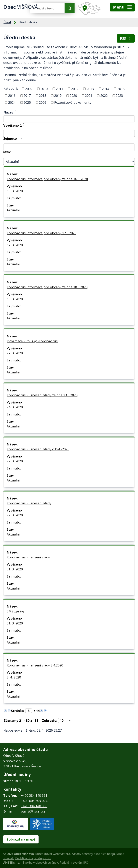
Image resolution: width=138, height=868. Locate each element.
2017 (27, 95)
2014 (105, 89)
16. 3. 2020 (15, 191)
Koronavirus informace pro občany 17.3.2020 (42, 233)
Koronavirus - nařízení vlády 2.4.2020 (35, 665)
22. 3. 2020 (15, 353)
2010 (44, 89)
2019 (58, 95)
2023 (119, 95)
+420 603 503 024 (34, 801)
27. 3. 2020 (15, 461)
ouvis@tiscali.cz (33, 811)
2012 (75, 89)
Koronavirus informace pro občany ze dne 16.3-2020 (47, 179)
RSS (126, 38)
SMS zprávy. (16, 611)
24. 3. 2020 (15, 407)
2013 (90, 89)
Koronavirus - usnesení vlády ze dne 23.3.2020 (42, 395)
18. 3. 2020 (15, 299)
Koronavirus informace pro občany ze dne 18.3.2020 (47, 287)
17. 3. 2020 (15, 245)
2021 (89, 95)
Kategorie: (11, 88)
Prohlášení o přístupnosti (33, 858)
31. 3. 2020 (15, 569)
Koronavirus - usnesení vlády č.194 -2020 (38, 449)
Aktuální (13, 210)
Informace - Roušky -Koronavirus (32, 341)
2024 (12, 102)
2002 (29, 89)
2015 (121, 89)
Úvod (7, 22)
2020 (73, 95)
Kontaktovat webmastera (53, 854)
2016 (12, 95)
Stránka (17, 711)
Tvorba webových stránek (40, 863)
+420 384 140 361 (34, 795)
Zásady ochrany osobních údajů (93, 854)
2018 (43, 95)
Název (8, 112)
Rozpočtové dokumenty (73, 102)
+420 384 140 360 (34, 806)
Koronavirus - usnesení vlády (29, 503)
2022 (104, 95)
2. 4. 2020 (14, 677)
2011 (59, 89)
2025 (27, 102)
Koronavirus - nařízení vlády (28, 557)
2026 (43, 102)
